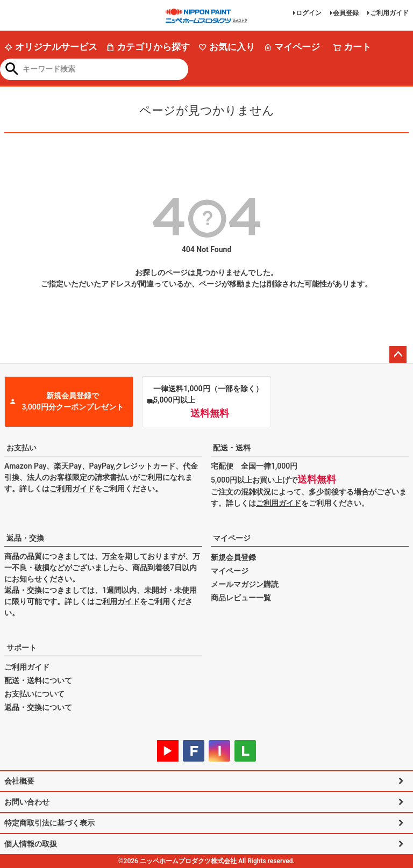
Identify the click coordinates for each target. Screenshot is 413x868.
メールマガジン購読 (245, 584)
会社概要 (19, 781)
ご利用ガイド (389, 13)
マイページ (292, 47)
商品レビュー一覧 (241, 598)
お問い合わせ (27, 802)
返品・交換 (25, 538)
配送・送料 (232, 448)
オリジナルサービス (51, 47)
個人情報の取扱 (31, 844)
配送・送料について (38, 680)
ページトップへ (398, 355)
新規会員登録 (233, 557)
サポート (22, 648)
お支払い (22, 448)
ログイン (309, 13)
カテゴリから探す (148, 47)
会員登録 (346, 13)
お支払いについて (34, 694)
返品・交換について (38, 707)
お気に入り (227, 47)
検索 (12, 70)
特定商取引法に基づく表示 (49, 823)
